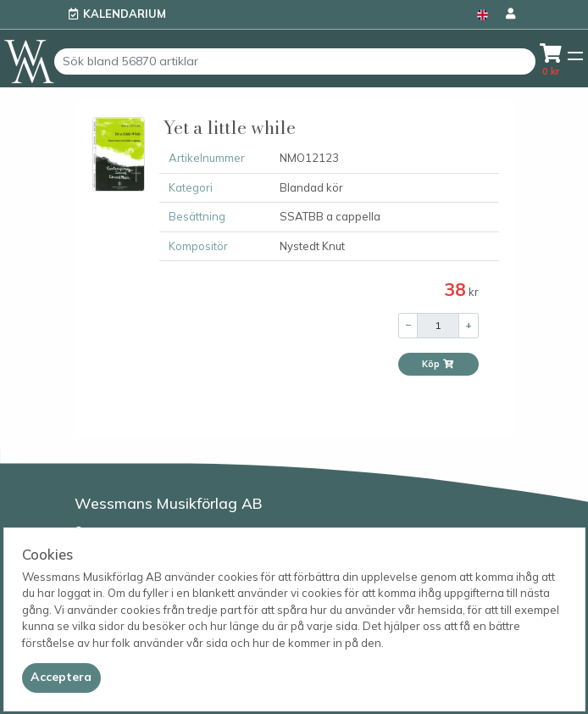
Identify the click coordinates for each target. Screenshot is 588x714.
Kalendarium (125, 14)
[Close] (61, 678)
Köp (438, 364)
